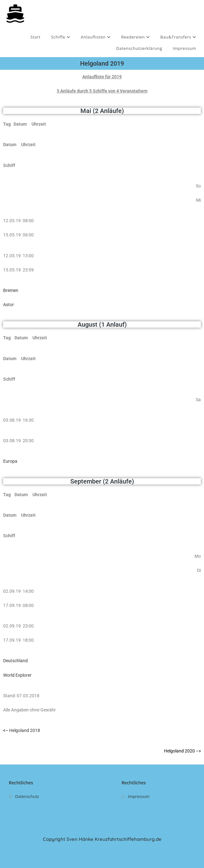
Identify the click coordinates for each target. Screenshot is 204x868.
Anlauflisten (96, 37)
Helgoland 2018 (25, 730)
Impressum (184, 48)
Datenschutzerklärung (139, 48)
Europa (10, 461)
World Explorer (17, 675)
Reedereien (135, 37)
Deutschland (16, 661)
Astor (9, 305)
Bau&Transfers (178, 37)
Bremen (11, 290)
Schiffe (61, 37)
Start (35, 37)
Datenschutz (27, 796)
